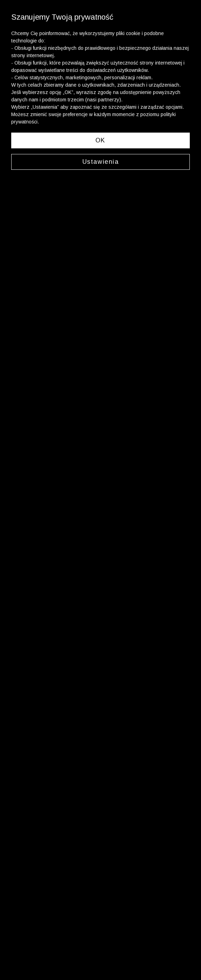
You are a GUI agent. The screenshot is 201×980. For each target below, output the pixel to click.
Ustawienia (101, 162)
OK (100, 140)
